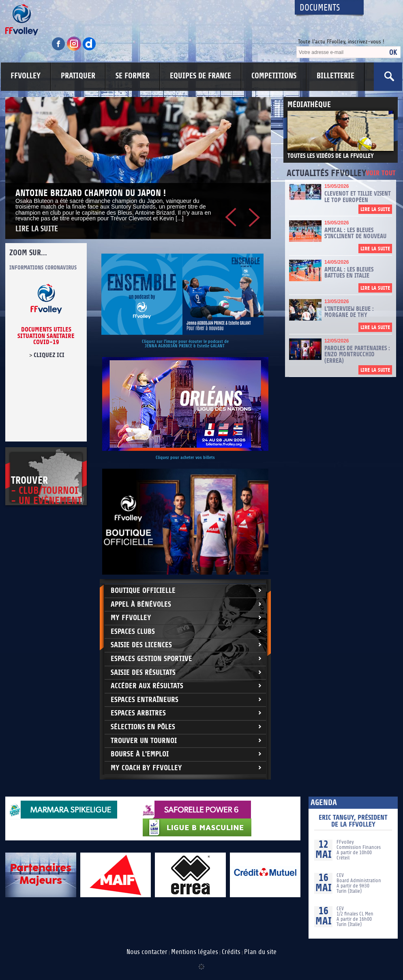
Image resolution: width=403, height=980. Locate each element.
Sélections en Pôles (143, 727)
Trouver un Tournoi (144, 741)
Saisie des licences (141, 645)
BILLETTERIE (335, 76)
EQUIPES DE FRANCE (200, 76)
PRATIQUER (78, 76)
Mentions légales (195, 952)
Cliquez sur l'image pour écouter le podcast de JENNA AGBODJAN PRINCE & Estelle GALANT (185, 344)
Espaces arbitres (138, 713)
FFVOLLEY (26, 76)
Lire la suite (37, 229)
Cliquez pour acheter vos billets (185, 458)
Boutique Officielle (143, 591)
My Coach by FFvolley (146, 768)
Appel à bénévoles (141, 604)
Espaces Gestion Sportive (151, 659)
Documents (320, 8)
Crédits (231, 952)
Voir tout (381, 173)
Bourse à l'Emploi (140, 754)
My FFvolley (131, 618)
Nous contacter (147, 952)
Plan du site (260, 952)
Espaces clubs (133, 632)
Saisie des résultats (143, 673)
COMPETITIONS (274, 76)
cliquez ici (49, 355)
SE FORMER (133, 76)
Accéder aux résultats (147, 686)
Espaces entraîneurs (145, 700)
